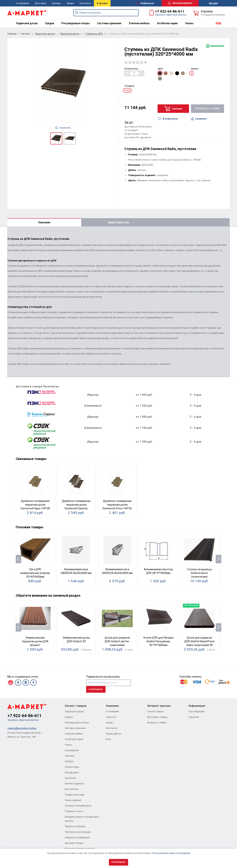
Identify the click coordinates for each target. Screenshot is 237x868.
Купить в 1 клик (208, 109)
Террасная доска (27, 23)
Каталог (26, 34)
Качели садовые (74, 783)
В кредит (102, 3)
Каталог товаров (76, 706)
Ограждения (72, 750)
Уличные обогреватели (78, 806)
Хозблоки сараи (167, 23)
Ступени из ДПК (94, 34)
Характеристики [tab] (118, 222)
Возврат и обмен (157, 723)
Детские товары (74, 843)
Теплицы (70, 756)
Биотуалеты (72, 789)
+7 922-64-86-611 (170, 11)
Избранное (145, 3)
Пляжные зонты (74, 811)
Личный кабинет (180, 3)
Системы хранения (109, 23)
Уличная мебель (139, 23)
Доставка (40, 3)
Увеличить (63, 128)
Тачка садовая (73, 800)
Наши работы (114, 734)
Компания (112, 706)
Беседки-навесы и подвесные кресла (82, 819)
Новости (111, 717)
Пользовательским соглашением (171, 853)
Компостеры (72, 767)
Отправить (96, 689)
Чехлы (189, 23)
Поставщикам (196, 711)
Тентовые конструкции (78, 832)
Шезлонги (70, 778)
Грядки (50, 23)
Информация (197, 706)
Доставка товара (157, 717)
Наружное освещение (77, 837)
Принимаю (118, 862)
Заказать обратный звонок (171, 15)
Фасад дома (72, 772)
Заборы (69, 761)
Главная (12, 34)
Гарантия (194, 717)
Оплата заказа (156, 711)
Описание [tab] (44, 222)
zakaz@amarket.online (22, 728)
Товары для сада (75, 795)
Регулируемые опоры (76, 23)
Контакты (85, 3)
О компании (22, 3)
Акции (70, 3)
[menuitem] (27, 23)
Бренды (56, 3)
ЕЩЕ (218, 23)
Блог (109, 739)
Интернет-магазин (159, 706)
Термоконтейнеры (75, 826)
